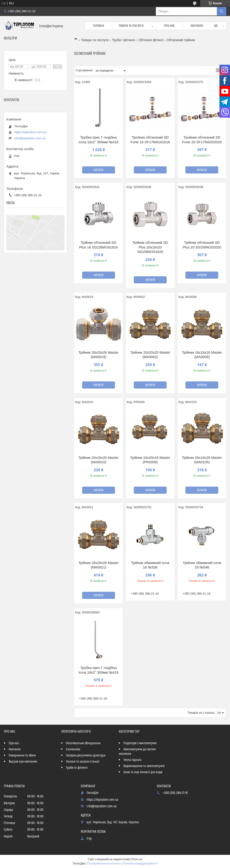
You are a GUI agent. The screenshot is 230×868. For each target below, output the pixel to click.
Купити (99, 170)
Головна (98, 26)
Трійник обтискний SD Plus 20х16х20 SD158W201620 (150, 247)
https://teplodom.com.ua (30, 132)
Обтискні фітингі (151, 40)
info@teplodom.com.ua (30, 138)
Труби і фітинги (124, 40)
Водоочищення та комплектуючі (144, 766)
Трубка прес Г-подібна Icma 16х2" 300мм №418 (99, 140)
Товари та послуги (131, 26)
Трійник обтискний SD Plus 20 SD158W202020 (202, 245)
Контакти (197, 26)
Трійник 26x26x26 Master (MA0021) (98, 565)
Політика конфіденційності (140, 864)
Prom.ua (137, 859)
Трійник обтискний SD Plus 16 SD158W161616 (98, 245)
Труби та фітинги (77, 768)
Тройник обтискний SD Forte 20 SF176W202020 (202, 140)
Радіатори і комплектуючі (140, 743)
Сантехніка (73, 749)
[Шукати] (222, 11)
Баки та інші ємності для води (143, 772)
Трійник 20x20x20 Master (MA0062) (150, 355)
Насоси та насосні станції (83, 762)
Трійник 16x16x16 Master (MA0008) (202, 355)
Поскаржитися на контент (104, 864)
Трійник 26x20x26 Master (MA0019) (98, 355)
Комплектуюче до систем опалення (137, 752)
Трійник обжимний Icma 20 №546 (202, 565)
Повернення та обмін (22, 756)
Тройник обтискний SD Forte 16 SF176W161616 (150, 140)
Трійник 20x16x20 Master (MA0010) (98, 460)
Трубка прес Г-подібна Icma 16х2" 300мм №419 (99, 670)
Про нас (169, 26)
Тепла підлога (132, 760)
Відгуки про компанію (23, 762)
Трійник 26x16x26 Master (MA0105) (202, 460)
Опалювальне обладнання (83, 743)
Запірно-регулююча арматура (86, 756)
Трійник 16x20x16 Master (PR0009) (150, 460)
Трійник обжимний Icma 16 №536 (150, 565)
